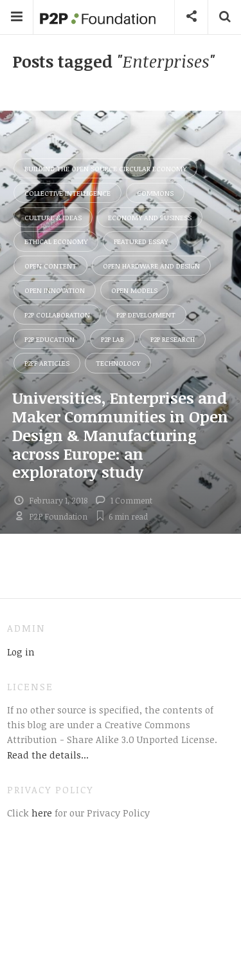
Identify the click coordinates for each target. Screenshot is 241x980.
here (40, 813)
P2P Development (146, 315)
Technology (118, 363)
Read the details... (48, 755)
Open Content (50, 266)
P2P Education (49, 339)
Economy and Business (150, 217)
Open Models (134, 290)
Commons (155, 193)
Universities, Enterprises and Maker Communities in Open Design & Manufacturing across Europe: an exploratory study (120, 435)
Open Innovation (55, 290)
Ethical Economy (56, 241)
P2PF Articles (47, 363)
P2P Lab (112, 339)
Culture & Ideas (53, 217)
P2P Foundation (58, 516)
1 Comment (131, 500)
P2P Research (173, 339)
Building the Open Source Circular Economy (105, 168)
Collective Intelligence (67, 193)
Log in (21, 652)
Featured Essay (141, 241)
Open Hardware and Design (151, 266)
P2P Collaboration (57, 315)
